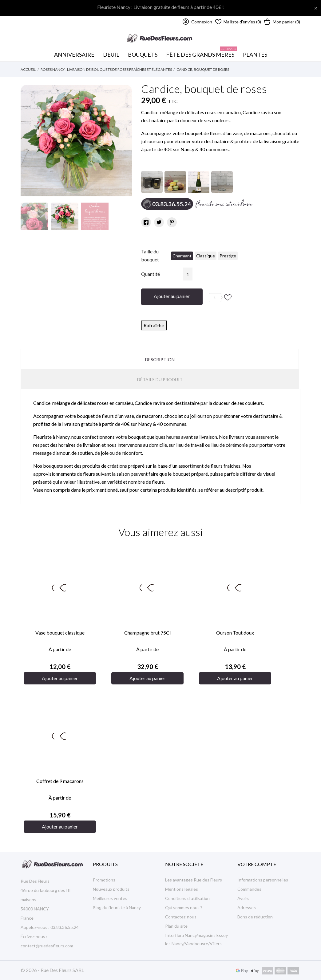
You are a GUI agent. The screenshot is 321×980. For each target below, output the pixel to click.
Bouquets (144, 53)
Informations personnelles (263, 880)
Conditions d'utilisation (187, 898)
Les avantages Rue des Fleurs (194, 880)
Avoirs (243, 898)
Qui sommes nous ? (184, 907)
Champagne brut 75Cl (147, 633)
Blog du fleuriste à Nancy (117, 907)
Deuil (111, 54)
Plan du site (176, 926)
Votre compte (257, 864)
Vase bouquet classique (60, 633)
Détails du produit (160, 379)
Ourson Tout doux (235, 633)
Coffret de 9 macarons (60, 781)
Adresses (247, 907)
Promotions (104, 880)
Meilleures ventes (110, 898)
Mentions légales (182, 889)
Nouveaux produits (111, 889)
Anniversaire (74, 54)
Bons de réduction (255, 917)
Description (160, 359)
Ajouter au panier (172, 296)
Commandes (249, 889)
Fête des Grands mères (202, 53)
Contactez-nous (181, 917)
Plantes (255, 54)
